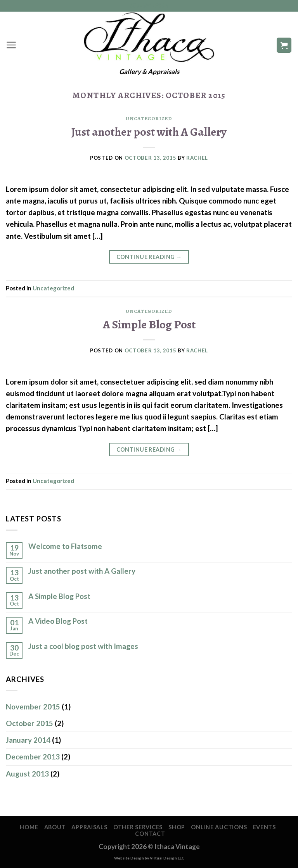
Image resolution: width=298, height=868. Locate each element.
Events (264, 827)
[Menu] (11, 45)
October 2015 (29, 723)
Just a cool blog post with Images (83, 646)
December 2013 (33, 757)
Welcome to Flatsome (65, 546)
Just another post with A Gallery (149, 132)
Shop (177, 827)
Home (29, 827)
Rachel (197, 158)
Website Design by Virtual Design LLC (149, 858)
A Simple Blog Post (149, 324)
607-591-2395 (149, 6)
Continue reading (149, 257)
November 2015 (33, 707)
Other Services (138, 827)
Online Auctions (219, 827)
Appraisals (89, 827)
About (55, 827)
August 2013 (27, 774)
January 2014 (28, 740)
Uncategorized (149, 119)
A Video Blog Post (58, 621)
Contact (150, 834)
